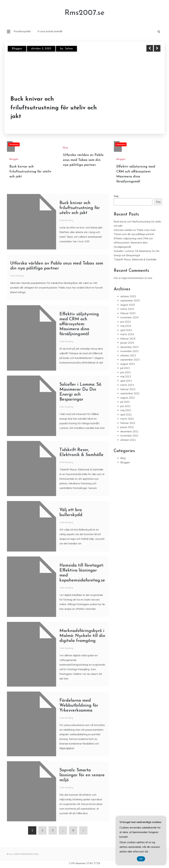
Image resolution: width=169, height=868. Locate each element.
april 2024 (126, 330)
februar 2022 (128, 423)
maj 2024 (126, 326)
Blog (65, 147)
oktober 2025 (128, 296)
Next (157, 48)
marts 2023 (127, 385)
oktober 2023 (128, 355)
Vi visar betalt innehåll (50, 31)
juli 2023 (125, 368)
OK (141, 859)
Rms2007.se (85, 13)
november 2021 (129, 436)
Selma (69, 49)
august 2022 (128, 398)
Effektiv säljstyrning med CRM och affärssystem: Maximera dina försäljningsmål (79, 324)
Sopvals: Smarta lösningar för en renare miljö (82, 775)
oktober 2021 (128, 440)
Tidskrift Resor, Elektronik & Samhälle (135, 259)
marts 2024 (127, 334)
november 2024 (129, 317)
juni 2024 (125, 322)
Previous (150, 48)
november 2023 (129, 351)
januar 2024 (127, 343)
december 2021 (129, 431)
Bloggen (17, 49)
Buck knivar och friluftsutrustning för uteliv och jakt (54, 108)
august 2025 (128, 305)
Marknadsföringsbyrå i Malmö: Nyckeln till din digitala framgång (82, 636)
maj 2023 (126, 376)
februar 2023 (128, 389)
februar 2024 (128, 339)
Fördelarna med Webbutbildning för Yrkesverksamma (79, 706)
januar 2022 (127, 427)
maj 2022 (126, 410)
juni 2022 (125, 406)
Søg (116, 196)
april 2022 (126, 415)
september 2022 (130, 393)
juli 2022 (125, 402)
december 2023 (129, 347)
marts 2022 (127, 419)
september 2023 (130, 360)
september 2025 (130, 301)
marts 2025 (127, 309)
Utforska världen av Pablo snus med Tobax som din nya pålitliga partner (83, 160)
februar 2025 (128, 313)
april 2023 (126, 381)
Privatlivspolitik (22, 31)
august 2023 (128, 364)
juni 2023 (125, 372)
